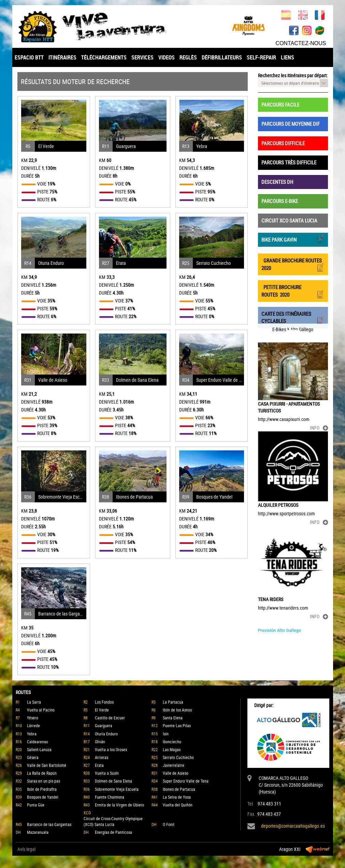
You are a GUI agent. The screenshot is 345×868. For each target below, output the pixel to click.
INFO (319, 428)
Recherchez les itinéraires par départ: (293, 75)
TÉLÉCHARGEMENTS (104, 57)
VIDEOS (167, 57)
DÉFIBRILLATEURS (222, 57)
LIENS (287, 57)
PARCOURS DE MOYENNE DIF (291, 124)
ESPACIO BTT (29, 57)
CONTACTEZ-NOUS (301, 43)
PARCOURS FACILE (280, 105)
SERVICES (142, 57)
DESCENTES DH (277, 182)
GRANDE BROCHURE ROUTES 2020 (293, 264)
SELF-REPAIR (261, 57)
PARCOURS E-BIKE (280, 201)
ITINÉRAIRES (62, 57)
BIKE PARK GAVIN (293, 239)
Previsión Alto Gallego (280, 630)
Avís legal (26, 849)
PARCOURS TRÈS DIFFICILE (289, 162)
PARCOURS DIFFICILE (283, 143)
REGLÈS (188, 57)
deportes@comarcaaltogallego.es (293, 826)
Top (3, 859)
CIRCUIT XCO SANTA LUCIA (289, 220)
